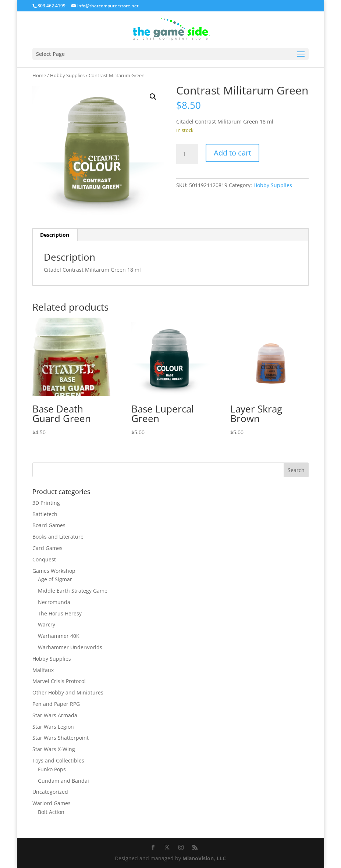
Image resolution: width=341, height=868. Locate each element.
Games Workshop (54, 571)
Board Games (49, 525)
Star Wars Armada (55, 715)
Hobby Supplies (67, 75)
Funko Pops (52, 769)
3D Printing (46, 503)
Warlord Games (51, 803)
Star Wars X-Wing (54, 749)
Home (39, 75)
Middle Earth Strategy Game (73, 591)
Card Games (47, 548)
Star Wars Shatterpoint (61, 738)
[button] (153, 97)
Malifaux (43, 670)
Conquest (44, 559)
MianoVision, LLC (204, 858)
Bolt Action (51, 812)
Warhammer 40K (59, 636)
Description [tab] (55, 235)
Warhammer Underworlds (70, 647)
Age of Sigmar (55, 579)
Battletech (45, 514)
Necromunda (54, 602)
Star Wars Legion (53, 727)
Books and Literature (58, 537)
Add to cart (232, 153)
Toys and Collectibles (58, 760)
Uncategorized (50, 792)
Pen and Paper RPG (56, 704)
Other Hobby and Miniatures (68, 692)
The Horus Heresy (60, 613)
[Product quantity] (187, 154)
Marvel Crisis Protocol (59, 681)
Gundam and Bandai (63, 781)
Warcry (47, 624)
